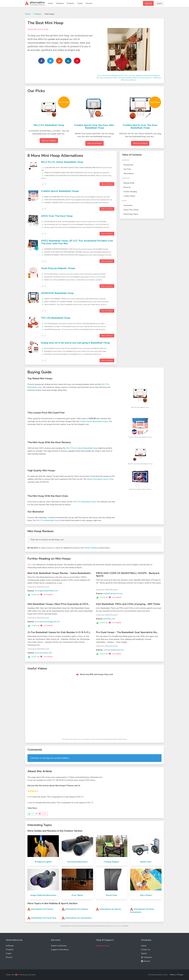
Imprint (144, 953)
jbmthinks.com (109, 619)
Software (60, 3)
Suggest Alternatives (60, 950)
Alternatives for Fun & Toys (44, 918)
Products (70, 3)
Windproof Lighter (43, 862)
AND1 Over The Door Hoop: (57, 216)
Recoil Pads (112, 895)
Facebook (146, 957)
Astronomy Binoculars (77, 862)
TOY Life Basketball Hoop (56, 318)
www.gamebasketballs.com (46, 591)
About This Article (131, 210)
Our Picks (127, 169)
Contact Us (146, 950)
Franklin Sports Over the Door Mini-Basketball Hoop (94, 127)
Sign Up (148, 3)
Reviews (127, 187)
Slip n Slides (146, 895)
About (144, 946)
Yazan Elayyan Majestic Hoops (58, 268)
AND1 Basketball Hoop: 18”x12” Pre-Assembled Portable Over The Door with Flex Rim (77, 242)
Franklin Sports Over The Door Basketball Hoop (140, 127)
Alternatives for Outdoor (77, 909)
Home (50, 3)
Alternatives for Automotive (78, 918)
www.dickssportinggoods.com (47, 622)
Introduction (128, 165)
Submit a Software (59, 946)
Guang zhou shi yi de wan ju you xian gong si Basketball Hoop (75, 343)
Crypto (80, 3)
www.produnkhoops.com (114, 650)
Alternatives (129, 174)
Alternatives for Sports (110, 909)
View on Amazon (49, 141)
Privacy (180, 975)
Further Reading (130, 192)
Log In (159, 3)
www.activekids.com (43, 653)
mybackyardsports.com (113, 593)
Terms (172, 975)
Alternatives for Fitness (42, 909)
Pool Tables (77, 895)
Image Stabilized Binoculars (43, 895)
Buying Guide (129, 183)
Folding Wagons (112, 862)
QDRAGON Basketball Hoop (57, 293)
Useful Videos (129, 196)
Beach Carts (146, 862)
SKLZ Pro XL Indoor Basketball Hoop (62, 162)
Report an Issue (103, 946)
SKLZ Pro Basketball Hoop (49, 125)
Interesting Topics (131, 214)
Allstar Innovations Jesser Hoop (100, 479)
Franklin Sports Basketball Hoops (60, 191)
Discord (89, 3)
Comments (128, 205)
